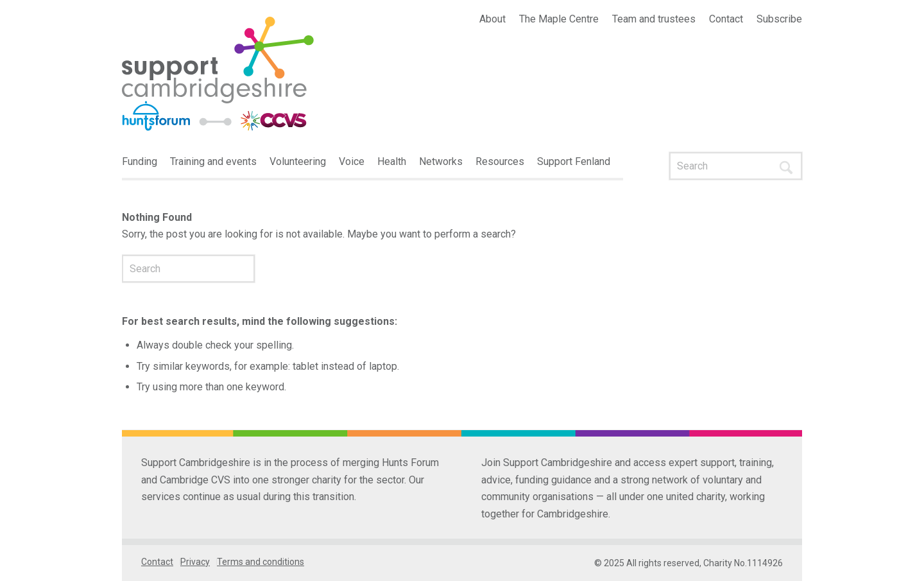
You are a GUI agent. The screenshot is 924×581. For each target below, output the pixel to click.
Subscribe (779, 19)
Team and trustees (654, 19)
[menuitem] (493, 19)
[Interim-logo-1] (218, 74)
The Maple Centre (559, 19)
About (492, 19)
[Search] (736, 166)
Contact (726, 19)
